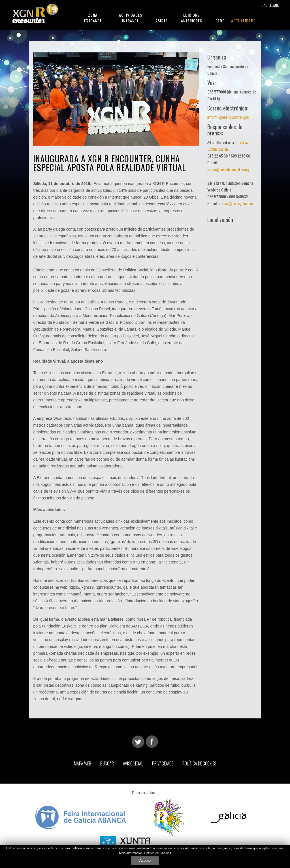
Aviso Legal (133, 763)
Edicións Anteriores (192, 18)
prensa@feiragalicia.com (237, 203)
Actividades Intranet (131, 18)
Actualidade (243, 21)
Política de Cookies (158, 853)
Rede (220, 21)
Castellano (270, 5)
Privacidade (163, 763)
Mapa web (83, 763)
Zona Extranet (93, 18)
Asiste (162, 21)
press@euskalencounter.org (228, 169)
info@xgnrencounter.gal (228, 117)
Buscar (107, 763)
